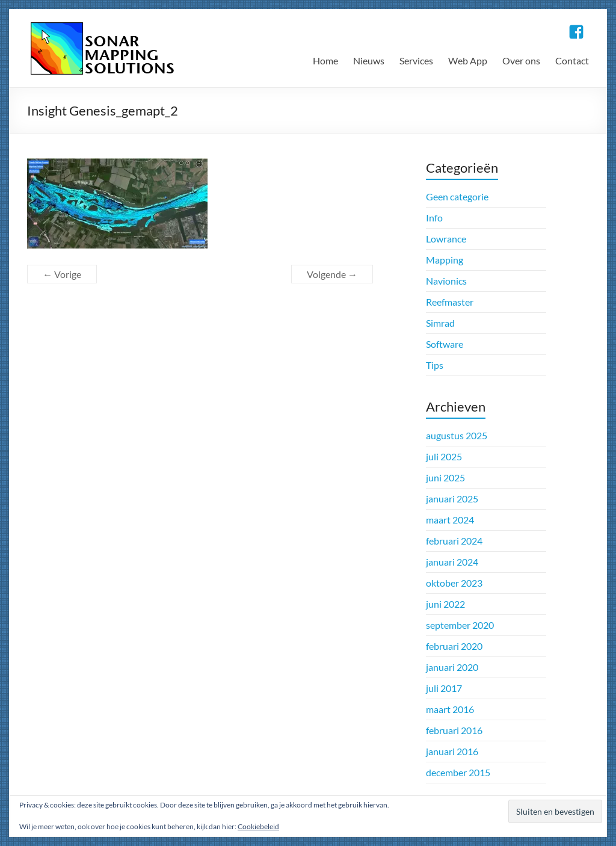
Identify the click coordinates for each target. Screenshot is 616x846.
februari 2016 (454, 730)
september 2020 (460, 625)
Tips (435, 365)
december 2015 (458, 772)
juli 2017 (444, 688)
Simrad (440, 323)
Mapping (445, 260)
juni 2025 (445, 477)
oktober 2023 (454, 583)
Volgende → (332, 274)
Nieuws (369, 60)
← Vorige (62, 274)
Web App (468, 60)
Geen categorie (457, 196)
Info (434, 218)
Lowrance (446, 239)
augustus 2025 (457, 435)
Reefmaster (450, 302)
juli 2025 (444, 456)
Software (445, 344)
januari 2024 (452, 562)
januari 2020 (452, 667)
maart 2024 (450, 520)
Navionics (446, 281)
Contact (572, 60)
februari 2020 (454, 646)
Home (325, 60)
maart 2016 (450, 709)
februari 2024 (454, 541)
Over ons (521, 60)
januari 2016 (452, 751)
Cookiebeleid (258, 826)
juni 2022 (445, 604)
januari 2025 (452, 499)
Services (416, 60)
